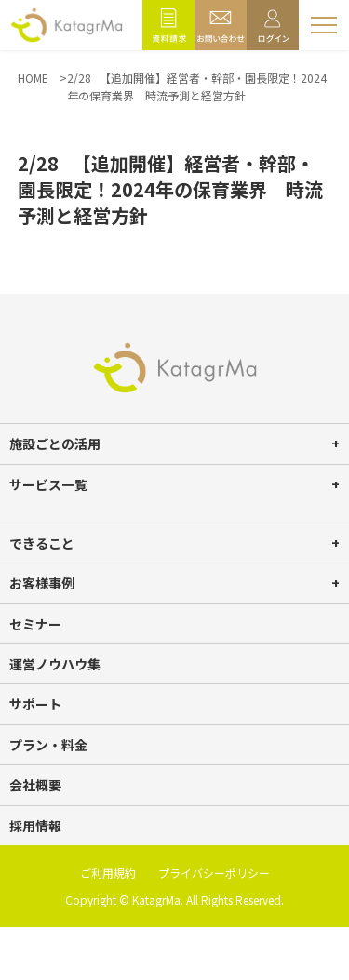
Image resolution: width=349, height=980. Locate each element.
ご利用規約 (108, 873)
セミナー (35, 624)
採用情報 (35, 826)
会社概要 (35, 785)
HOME (33, 78)
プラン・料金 (48, 745)
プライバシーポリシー (214, 873)
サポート (35, 704)
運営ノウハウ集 (55, 664)
